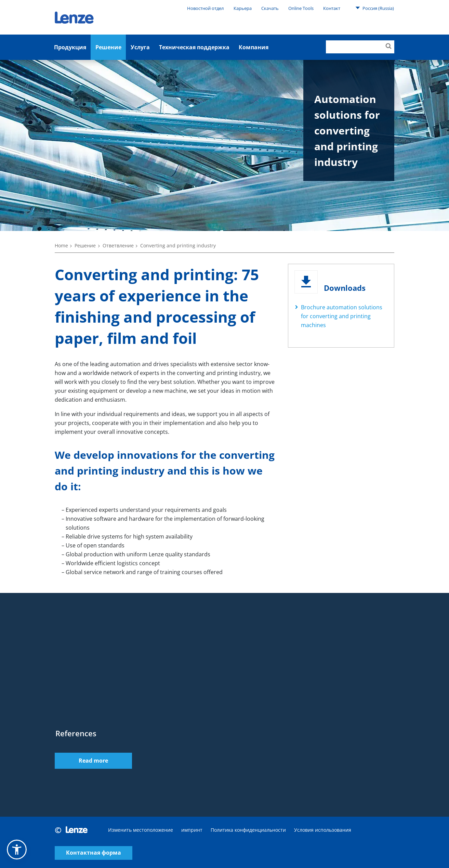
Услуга (140, 47)
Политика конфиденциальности (248, 830)
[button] (17, 850)
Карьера (243, 8)
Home (61, 245)
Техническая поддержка (194, 47)
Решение (108, 47)
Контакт (332, 8)
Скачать (270, 8)
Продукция (70, 47)
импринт (192, 830)
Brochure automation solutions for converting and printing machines (342, 316)
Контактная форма (94, 853)
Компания (254, 47)
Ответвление (118, 245)
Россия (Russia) (375, 8)
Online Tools (301, 8)
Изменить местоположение (141, 830)
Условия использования (323, 830)
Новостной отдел (205, 8)
